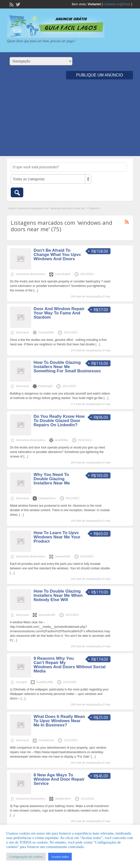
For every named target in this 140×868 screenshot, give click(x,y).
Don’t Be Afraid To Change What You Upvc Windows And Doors (57, 255)
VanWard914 (63, 799)
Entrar (126, 4)
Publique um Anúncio (99, 75)
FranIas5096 (46, 332)
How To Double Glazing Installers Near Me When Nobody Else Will (58, 595)
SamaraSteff (63, 556)
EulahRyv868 (45, 682)
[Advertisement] (70, 121)
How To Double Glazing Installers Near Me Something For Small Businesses (67, 367)
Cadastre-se (112, 4)
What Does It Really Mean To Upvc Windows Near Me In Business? (59, 721)
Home (12, 208)
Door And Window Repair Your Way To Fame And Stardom (59, 313)
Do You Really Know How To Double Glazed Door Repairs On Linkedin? (59, 421)
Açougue (22, 682)
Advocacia (23, 332)
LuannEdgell (63, 274)
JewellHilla (61, 440)
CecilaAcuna (46, 740)
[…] (36, 290)
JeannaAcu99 (47, 615)
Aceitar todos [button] (60, 857)
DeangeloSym (47, 498)
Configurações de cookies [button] (26, 857)
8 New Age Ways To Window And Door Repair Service (59, 779)
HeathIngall (45, 386)
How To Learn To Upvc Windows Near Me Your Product (57, 537)
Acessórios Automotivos (31, 274)
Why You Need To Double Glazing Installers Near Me (52, 479)
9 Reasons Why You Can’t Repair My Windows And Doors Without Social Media (69, 665)
